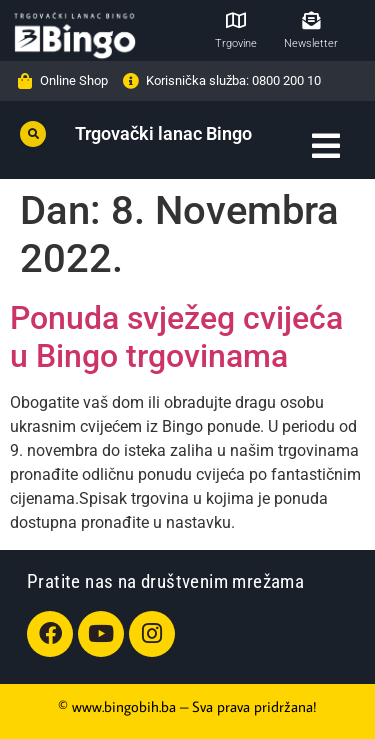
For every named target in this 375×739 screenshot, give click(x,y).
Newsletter (311, 43)
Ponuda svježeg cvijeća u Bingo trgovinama (176, 337)
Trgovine (236, 43)
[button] (33, 134)
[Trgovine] (236, 20)
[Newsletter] (311, 20)
